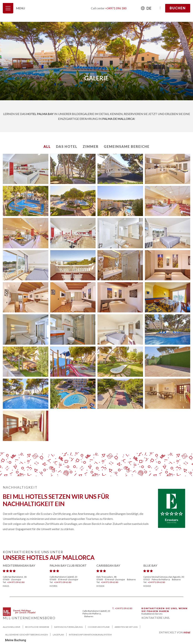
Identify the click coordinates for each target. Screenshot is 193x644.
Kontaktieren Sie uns (152, 614)
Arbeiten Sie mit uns (126, 627)
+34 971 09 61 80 (16, 582)
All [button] (47, 147)
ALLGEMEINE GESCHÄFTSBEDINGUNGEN (27, 635)
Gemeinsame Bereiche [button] (127, 147)
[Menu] (8, 8)
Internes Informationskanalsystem (90, 635)
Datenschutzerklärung (69, 627)
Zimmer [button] (91, 147)
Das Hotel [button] (67, 147)
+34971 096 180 (116, 8)
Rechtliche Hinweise (37, 627)
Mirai (187, 633)
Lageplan (58, 635)
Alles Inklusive (12, 627)
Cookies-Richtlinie (99, 627)
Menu (21, 8)
